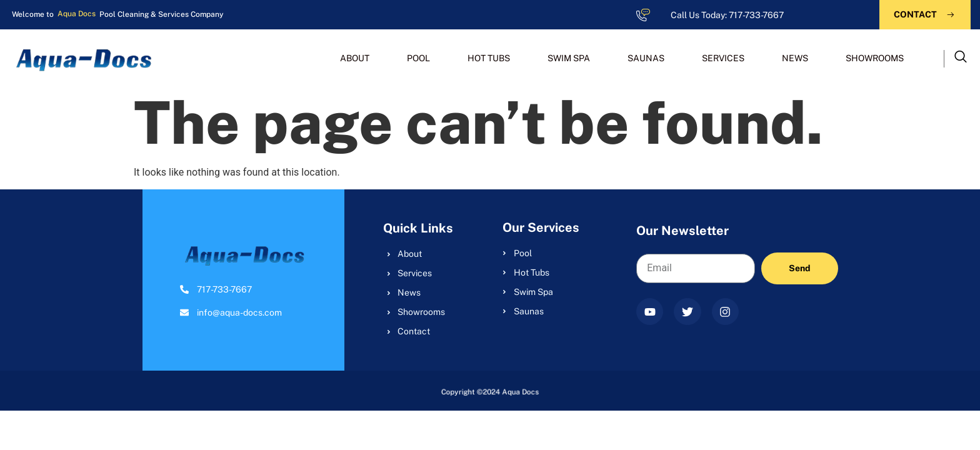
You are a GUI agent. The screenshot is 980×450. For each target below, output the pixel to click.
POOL (418, 58)
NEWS (795, 58)
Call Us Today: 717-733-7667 (727, 15)
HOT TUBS (489, 58)
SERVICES (723, 58)
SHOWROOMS (875, 58)
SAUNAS (646, 58)
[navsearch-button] (961, 59)
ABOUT (355, 58)
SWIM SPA (569, 58)
